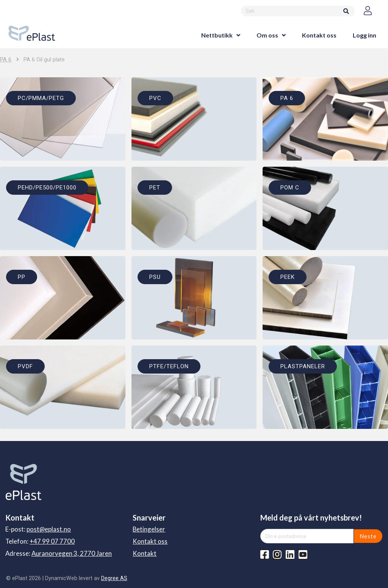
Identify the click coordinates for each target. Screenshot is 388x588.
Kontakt (145, 553)
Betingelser (149, 529)
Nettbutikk (217, 35)
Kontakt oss (319, 35)
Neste (368, 536)
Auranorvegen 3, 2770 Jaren (72, 553)
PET (155, 188)
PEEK (288, 277)
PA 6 (6, 60)
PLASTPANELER (303, 366)
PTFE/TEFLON (169, 366)
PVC (155, 98)
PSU (155, 277)
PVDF (25, 366)
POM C (290, 188)
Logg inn (365, 35)
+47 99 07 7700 (52, 541)
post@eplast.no (49, 529)
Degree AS (114, 578)
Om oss (267, 35)
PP (22, 277)
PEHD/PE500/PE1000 (47, 188)
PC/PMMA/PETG (41, 98)
